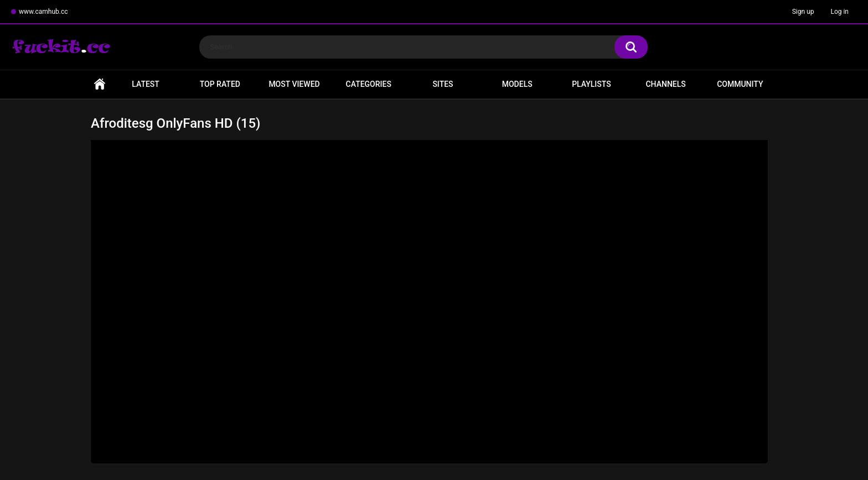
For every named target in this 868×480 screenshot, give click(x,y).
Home (100, 84)
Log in (839, 12)
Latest (146, 84)
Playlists (591, 84)
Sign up (803, 12)
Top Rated (220, 84)
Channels (665, 84)
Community (740, 84)
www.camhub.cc (43, 12)
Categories (369, 84)
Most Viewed (294, 84)
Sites (443, 84)
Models (517, 84)
